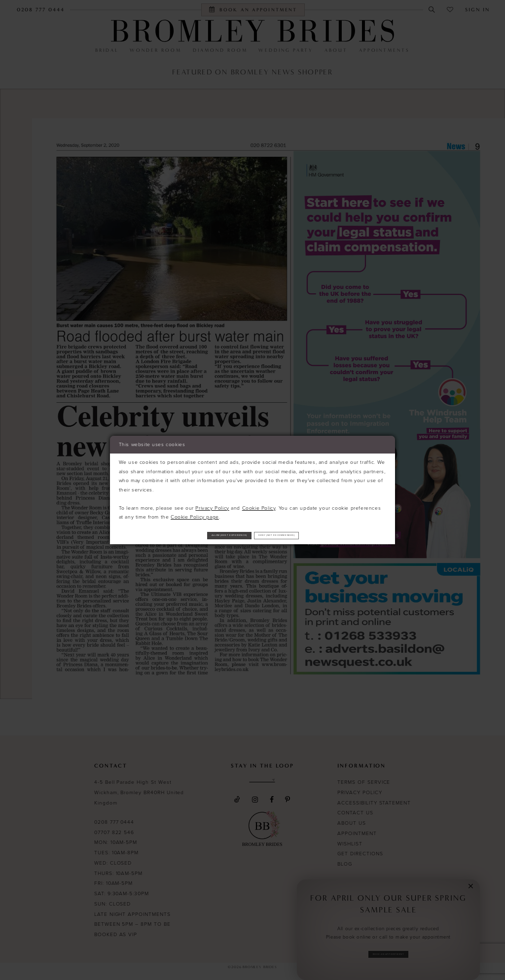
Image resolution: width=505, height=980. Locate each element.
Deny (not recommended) (306, 535)
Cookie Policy (259, 505)
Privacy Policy (212, 505)
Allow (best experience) (201, 535)
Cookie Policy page (195, 513)
